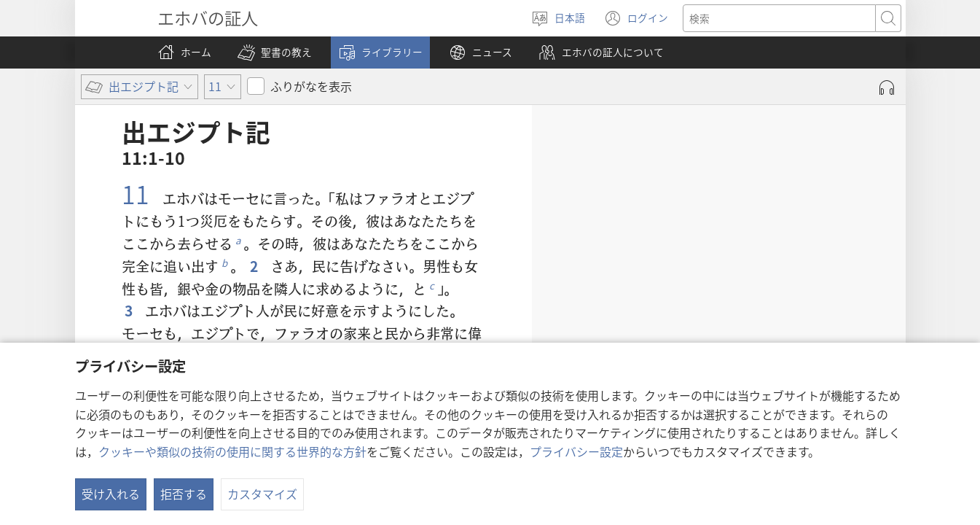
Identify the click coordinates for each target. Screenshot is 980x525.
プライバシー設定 (576, 451)
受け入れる (111, 494)
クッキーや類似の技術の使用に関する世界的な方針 (232, 451)
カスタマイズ (262, 494)
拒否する (184, 494)
